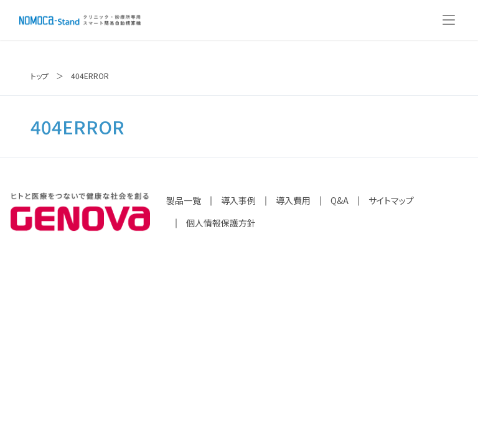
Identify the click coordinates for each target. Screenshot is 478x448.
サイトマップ (391, 200)
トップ (40, 76)
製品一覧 (184, 200)
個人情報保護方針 (221, 223)
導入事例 (238, 200)
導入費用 (293, 200)
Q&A (340, 200)
